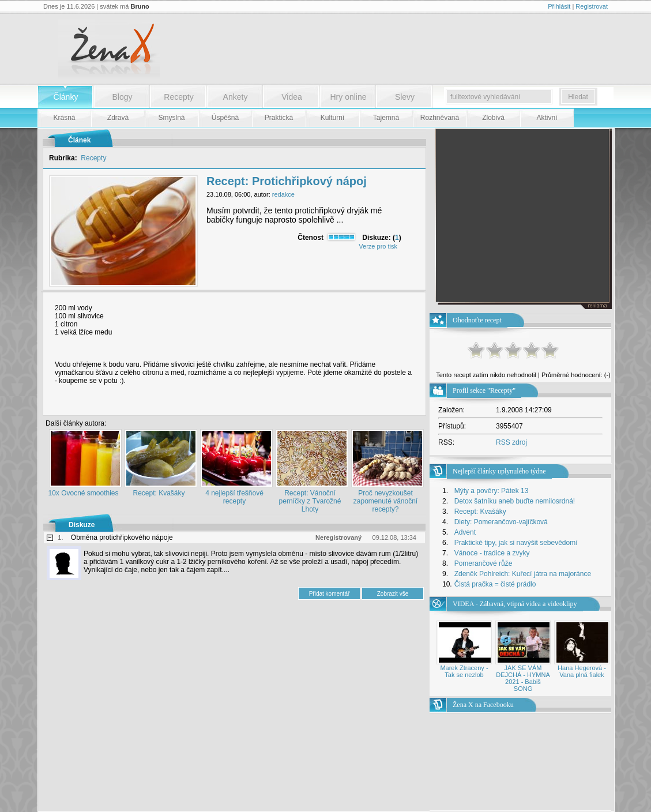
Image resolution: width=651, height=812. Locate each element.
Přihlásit (559, 6)
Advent (465, 532)
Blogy (122, 97)
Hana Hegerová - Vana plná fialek (582, 671)
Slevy (405, 97)
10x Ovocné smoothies (83, 493)
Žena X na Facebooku (483, 705)
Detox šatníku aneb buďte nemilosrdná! (515, 501)
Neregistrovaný (338, 537)
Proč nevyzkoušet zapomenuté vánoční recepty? (385, 501)
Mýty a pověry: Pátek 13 (492, 491)
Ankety (236, 97)
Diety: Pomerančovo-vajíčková (501, 522)
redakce (283, 194)
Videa (292, 97)
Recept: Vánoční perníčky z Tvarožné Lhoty (310, 501)
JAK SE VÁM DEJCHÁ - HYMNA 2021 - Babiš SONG (523, 678)
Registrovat (592, 6)
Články (66, 97)
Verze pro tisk (378, 246)
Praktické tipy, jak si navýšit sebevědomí (516, 543)
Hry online (348, 97)
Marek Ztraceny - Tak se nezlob (464, 671)
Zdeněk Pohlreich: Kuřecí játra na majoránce (523, 574)
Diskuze (82, 525)
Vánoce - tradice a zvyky (492, 553)
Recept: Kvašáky (159, 493)
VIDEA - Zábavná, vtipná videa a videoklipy (515, 604)
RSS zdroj (511, 442)
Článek (79, 140)
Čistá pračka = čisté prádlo (495, 584)
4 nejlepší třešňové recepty (234, 497)
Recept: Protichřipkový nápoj (287, 181)
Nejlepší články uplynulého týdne (499, 471)
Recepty (178, 97)
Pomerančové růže (483, 563)
